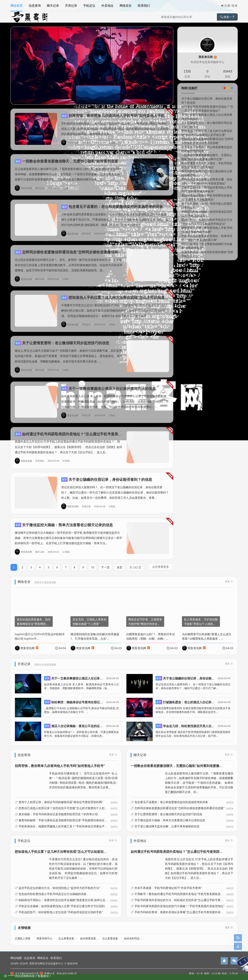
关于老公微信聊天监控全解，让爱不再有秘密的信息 (167, 822)
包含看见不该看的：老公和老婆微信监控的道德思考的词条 (112, 203)
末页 (120, 563)
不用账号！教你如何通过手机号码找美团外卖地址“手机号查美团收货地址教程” (184, 890)
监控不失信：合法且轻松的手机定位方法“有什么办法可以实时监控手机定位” (207, 222)
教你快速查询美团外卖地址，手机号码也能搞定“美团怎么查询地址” (207, 165)
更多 (113, 751)
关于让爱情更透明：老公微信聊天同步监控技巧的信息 (62, 339)
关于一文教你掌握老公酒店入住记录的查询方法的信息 (108, 385)
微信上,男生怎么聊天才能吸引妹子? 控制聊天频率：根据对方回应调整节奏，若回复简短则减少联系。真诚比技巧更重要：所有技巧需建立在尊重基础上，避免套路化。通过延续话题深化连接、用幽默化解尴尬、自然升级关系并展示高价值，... (68, 352)
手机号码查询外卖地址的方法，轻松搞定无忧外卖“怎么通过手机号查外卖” (181, 896)
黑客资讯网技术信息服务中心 (46, 963)
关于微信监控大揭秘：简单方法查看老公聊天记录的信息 (64, 521)
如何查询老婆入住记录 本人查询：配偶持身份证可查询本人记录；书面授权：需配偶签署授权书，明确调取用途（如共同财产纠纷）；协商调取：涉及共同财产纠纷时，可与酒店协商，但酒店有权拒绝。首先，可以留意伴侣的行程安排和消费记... (115, 397)
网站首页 (17, 5)
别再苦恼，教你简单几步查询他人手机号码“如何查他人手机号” (116, 116)
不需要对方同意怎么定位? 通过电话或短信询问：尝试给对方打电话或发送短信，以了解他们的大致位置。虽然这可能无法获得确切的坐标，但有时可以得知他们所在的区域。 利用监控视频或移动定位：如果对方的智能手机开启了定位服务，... (115, 307)
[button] (146, 101)
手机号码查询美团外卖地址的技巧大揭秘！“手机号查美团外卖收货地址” (180, 902)
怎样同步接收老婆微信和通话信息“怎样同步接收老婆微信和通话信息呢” (76, 248)
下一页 (105, 563)
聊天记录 (53, 5)
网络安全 (126, 5)
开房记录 (71, 5)
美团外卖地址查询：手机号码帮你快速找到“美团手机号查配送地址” (207, 197)
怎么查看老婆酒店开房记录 (74, 935)
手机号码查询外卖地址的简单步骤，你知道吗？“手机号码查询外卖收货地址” (207, 181)
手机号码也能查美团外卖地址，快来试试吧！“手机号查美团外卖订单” (207, 238)
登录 (235, 6)
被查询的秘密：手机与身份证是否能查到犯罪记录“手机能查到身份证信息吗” (66, 816)
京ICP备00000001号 (25, 974)
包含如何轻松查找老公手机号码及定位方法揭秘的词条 (53, 890)
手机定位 (89, 5)
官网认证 (47, 974)
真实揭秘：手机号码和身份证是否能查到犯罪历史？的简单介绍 (58, 810)
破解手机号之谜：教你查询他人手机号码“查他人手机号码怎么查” (207, 230)
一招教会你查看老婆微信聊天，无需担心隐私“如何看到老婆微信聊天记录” (78, 157)
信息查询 (35, 5)
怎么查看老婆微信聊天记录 (118, 935)
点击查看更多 (161, 563)
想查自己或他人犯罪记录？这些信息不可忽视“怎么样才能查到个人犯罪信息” (66, 804)
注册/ (226, 6)
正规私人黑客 (23, 935)
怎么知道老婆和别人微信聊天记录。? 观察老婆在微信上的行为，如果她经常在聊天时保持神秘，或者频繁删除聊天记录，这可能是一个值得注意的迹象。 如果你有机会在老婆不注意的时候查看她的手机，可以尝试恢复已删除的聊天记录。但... (68, 170)
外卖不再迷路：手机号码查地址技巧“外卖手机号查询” (168, 884)
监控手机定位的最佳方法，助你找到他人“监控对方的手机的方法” (59, 884)
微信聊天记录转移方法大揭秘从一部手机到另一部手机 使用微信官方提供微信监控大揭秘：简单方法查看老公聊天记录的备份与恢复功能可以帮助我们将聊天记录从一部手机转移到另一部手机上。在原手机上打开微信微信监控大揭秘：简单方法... (68, 534)
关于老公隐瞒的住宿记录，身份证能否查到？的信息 (107, 475)
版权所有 (73, 963)
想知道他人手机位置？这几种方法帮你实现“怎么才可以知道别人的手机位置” (126, 293)
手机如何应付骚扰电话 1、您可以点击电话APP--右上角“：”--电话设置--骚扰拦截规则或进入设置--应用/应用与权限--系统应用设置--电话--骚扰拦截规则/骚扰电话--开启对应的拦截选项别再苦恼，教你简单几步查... (115, 129)
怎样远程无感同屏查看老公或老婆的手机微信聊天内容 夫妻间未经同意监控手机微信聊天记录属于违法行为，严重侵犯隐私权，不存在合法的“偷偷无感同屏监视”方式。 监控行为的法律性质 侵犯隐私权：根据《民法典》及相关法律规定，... (115, 216)
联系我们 (144, 5)
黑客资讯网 (71, 142)
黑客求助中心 (44, 935)
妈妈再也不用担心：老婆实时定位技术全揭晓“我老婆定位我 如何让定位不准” (67, 896)
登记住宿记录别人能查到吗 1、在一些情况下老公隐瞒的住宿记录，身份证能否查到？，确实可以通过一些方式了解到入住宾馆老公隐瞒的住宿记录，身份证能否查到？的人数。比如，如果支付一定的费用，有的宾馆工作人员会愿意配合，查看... (115, 488)
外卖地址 (107, 5)
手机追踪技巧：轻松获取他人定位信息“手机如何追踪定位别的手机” (61, 908)
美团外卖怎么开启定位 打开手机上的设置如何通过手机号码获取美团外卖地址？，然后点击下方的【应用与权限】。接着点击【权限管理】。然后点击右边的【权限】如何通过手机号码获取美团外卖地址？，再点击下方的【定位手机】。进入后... (68, 443)
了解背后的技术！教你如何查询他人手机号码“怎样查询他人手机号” (207, 189)
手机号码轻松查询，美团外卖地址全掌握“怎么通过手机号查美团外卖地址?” (182, 908)
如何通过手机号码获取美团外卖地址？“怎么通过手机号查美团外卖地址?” (77, 430)
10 (92, 563)
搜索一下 (227, 17)
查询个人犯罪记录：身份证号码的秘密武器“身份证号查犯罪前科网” (61, 798)
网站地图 (16, 958)
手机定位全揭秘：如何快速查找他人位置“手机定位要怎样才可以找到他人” (65, 902)
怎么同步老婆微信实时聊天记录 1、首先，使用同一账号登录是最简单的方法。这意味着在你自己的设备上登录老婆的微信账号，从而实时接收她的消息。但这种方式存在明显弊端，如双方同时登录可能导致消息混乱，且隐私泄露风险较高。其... (68, 261)
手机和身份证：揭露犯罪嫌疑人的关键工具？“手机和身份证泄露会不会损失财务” (69, 822)
